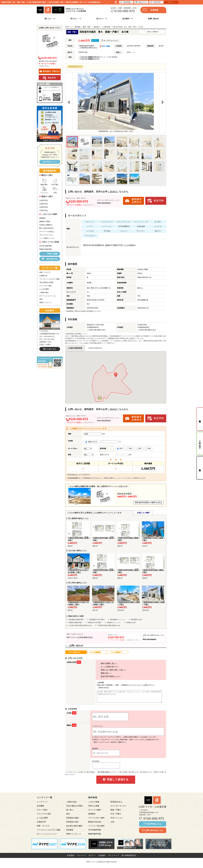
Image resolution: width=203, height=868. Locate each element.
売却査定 (70, 832)
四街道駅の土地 (136, 620)
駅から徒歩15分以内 (46, 228)
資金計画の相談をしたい (105, 676)
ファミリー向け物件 (96, 828)
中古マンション (117, 820)
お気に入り (141, 2)
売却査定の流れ (72, 824)
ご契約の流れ (44, 292)
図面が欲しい (100, 673)
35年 (120, 449)
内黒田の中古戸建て (95, 623)
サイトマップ (114, 858)
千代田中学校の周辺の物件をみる (109, 625)
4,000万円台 (44, 211)
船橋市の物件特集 (46, 249)
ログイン (92, 858)
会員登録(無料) (73, 478)
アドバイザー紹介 (46, 286)
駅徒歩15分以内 (95, 824)
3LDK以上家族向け (46, 225)
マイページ (81, 858)
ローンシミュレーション (52, 90)
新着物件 (42, 218)
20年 (148, 449)
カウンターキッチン (46, 235)
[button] (116, 375)
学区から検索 (50, 254)
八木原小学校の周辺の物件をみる (80, 625)
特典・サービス (45, 272)
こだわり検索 (94, 804)
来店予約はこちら (153, 826)
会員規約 (102, 858)
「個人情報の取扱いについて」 (107, 774)
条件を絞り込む (50, 259)
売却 (41, 299)
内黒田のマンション (114, 623)
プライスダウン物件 (96, 820)
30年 (129, 449)
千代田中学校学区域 (95, 348)
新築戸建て (44, 182)
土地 (55, 190)
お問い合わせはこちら (153, 833)
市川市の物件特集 (46, 246)
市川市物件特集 (95, 832)
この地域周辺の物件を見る (88, 48)
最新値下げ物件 (45, 221)
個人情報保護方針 (129, 858)
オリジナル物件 (95, 812)
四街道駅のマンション (118, 620)
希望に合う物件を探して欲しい (107, 670)
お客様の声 (43, 276)
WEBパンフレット (46, 303)
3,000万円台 (44, 207)
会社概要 (40, 808)
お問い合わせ (153, 19)
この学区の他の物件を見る (96, 330)
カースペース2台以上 (47, 232)
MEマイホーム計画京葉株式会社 (80, 637)
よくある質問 (44, 289)
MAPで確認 (105, 46)
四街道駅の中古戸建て (97, 620)
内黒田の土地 (131, 623)
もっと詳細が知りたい (104, 667)
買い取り (70, 812)
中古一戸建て (116, 816)
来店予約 (155, 2)
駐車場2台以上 (116, 804)
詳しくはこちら (50, 349)
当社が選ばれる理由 (46, 282)
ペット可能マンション (47, 238)
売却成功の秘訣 (72, 820)
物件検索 (125, 2)
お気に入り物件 (143, 513)
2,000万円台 (44, 204)
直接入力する (92, 442)
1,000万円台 (44, 200)
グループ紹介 (42, 812)
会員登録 (151, 10)
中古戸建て (55, 182)
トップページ (42, 804)
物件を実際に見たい (103, 663)
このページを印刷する (51, 87)
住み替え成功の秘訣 (74, 828)
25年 (139, 449)
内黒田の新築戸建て (76, 623)
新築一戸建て (116, 812)
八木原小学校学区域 (75, 348)
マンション (44, 190)
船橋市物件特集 (95, 836)
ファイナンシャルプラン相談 (49, 279)
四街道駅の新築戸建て (76, 620)
